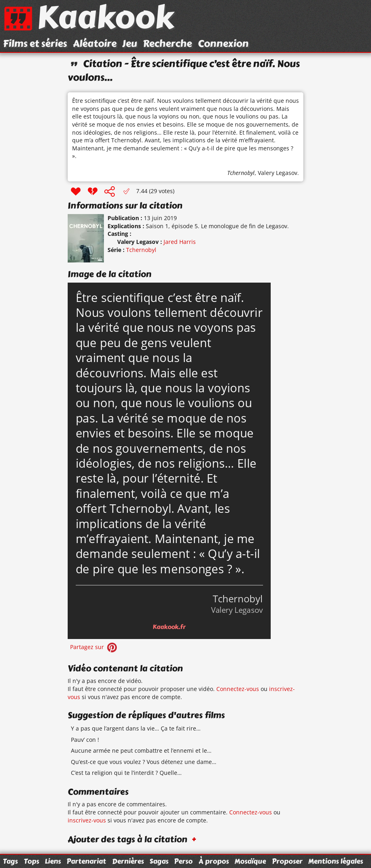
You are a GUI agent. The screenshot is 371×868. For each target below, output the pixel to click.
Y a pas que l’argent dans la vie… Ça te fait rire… (136, 728)
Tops (31, 861)
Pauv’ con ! (85, 740)
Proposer (287, 861)
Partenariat (86, 861)
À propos (214, 861)
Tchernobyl (241, 173)
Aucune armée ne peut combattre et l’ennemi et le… (141, 750)
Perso (183, 861)
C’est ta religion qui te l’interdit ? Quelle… (126, 773)
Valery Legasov (278, 173)
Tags (10, 861)
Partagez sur (94, 647)
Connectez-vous (238, 689)
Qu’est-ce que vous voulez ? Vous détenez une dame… (144, 762)
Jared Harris (180, 242)
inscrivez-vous (87, 820)
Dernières (128, 861)
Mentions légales (336, 861)
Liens (53, 861)
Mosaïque (250, 861)
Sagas (159, 861)
